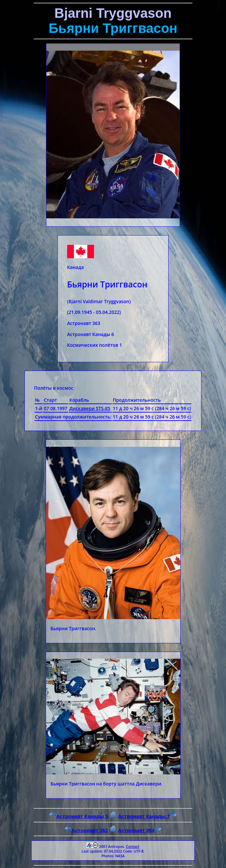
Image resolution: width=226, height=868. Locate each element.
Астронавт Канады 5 (78, 816)
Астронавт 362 (86, 830)
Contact (133, 847)
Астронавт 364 (140, 830)
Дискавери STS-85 (90, 408)
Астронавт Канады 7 (147, 816)
